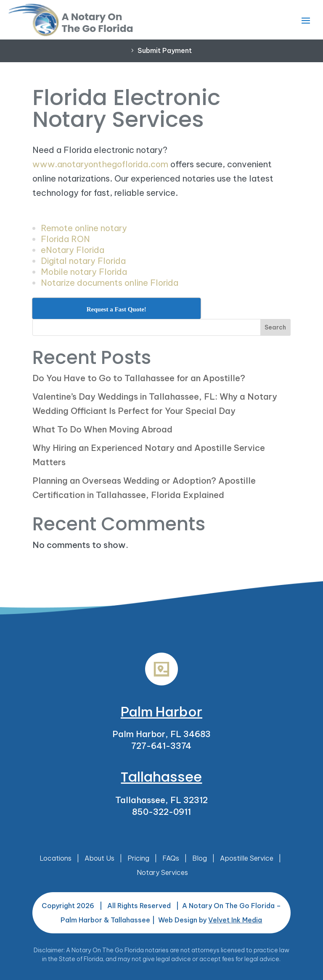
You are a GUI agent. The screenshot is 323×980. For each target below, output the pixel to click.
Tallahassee (161, 777)
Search (275, 327)
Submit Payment (165, 50)
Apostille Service (247, 858)
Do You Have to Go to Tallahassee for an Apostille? (139, 378)
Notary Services (162, 872)
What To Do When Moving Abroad (102, 429)
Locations (56, 858)
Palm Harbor (161, 711)
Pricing (138, 858)
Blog (200, 858)
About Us (99, 858)
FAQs (171, 858)
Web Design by (210, 920)
